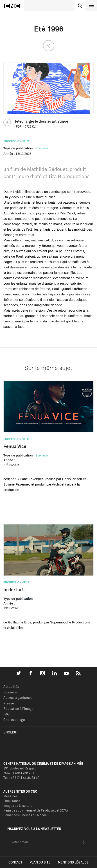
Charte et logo (14, 720)
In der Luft (14, 590)
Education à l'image (18, 709)
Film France (12, 801)
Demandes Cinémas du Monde (25, 815)
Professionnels (16, 141)
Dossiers (10, 692)
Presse (9, 703)
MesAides (10, 796)
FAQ (6, 714)
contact (15, 862)
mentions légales (73, 862)
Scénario (42, 148)
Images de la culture (18, 806)
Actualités (11, 687)
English (10, 732)
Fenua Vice (15, 446)
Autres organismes (18, 698)
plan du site (40, 862)
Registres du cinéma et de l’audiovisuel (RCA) (36, 810)
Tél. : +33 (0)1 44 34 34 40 (21, 778)
